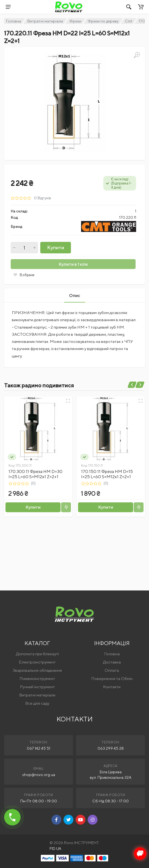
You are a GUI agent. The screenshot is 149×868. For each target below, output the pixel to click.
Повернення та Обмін (112, 678)
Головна (14, 21)
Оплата (112, 670)
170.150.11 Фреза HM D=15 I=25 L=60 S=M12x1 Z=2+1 (107, 474)
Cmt (129, 21)
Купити (56, 247)
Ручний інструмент (37, 687)
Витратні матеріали (45, 21)
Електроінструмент (37, 662)
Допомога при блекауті (37, 654)
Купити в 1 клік (73, 264)
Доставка (112, 662)
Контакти (112, 687)
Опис (75, 296)
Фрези (75, 21)
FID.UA (55, 849)
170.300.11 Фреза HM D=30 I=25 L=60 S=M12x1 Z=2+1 (35, 474)
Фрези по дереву (103, 21)
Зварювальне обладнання (37, 670)
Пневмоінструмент (37, 678)
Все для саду (37, 703)
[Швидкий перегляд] (68, 401)
